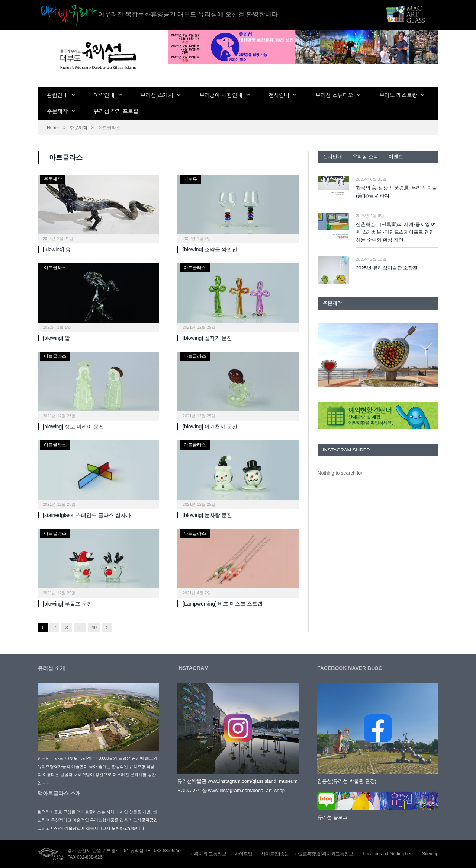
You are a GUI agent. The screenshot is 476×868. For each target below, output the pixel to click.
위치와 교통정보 (210, 854)
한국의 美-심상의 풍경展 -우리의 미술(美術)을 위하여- (396, 192)
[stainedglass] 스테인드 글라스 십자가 (87, 515)
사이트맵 (244, 854)
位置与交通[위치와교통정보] (326, 854)
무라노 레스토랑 (398, 95)
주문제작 (57, 111)
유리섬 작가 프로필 (116, 111)
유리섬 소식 (365, 157)
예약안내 (104, 95)
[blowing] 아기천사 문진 (210, 427)
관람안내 (57, 95)
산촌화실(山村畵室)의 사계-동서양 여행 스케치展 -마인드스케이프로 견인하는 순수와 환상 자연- (396, 232)
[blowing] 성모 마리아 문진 (73, 427)
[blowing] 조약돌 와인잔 (210, 249)
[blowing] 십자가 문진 (207, 338)
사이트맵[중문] (276, 854)
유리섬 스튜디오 (334, 95)
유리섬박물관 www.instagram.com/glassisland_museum (237, 781)
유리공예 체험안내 (221, 95)
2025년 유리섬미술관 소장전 (387, 268)
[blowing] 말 (56, 338)
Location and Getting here (389, 854)
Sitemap (430, 854)
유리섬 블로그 (332, 817)
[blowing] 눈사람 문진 (207, 515)
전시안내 (279, 95)
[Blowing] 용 (57, 249)
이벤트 (396, 157)
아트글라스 (55, 268)
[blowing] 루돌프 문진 (67, 604)
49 (94, 627)
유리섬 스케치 (157, 95)
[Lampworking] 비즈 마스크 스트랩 (223, 604)
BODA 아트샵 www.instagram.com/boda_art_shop (231, 790)
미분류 (190, 179)
